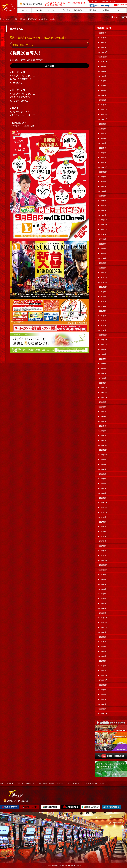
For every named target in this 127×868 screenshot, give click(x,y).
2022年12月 (103, 220)
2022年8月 (103, 239)
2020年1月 (103, 383)
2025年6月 (103, 81)
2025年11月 (103, 57)
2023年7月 (103, 186)
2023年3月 (103, 206)
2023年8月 (103, 181)
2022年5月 (103, 253)
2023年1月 (103, 215)
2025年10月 (103, 62)
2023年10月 (103, 172)
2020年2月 (103, 378)
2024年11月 (103, 114)
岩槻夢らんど (22, 19)
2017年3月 (103, 546)
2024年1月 (103, 162)
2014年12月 (103, 675)
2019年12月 (103, 388)
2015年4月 (103, 656)
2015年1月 (103, 670)
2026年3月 (103, 38)
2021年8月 (103, 297)
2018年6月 (103, 474)
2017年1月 (103, 555)
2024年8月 (103, 129)
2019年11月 (103, 392)
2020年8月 (103, 354)
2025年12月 (103, 52)
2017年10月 (103, 512)
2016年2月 (103, 608)
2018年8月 (103, 464)
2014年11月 (103, 680)
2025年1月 (103, 105)
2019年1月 (103, 440)
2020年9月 (103, 349)
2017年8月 (103, 522)
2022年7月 (103, 244)
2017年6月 (103, 531)
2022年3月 (103, 263)
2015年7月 (103, 642)
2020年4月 (103, 369)
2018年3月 (103, 488)
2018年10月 (103, 455)
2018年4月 (103, 484)
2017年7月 (103, 527)
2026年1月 (103, 47)
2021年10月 (103, 287)
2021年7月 (103, 301)
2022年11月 (103, 225)
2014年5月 (103, 704)
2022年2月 (103, 268)
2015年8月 (103, 637)
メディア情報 (14, 19)
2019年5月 (103, 421)
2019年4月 (103, 426)
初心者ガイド (30, 783)
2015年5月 (103, 651)
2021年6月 (103, 306)
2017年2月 (103, 551)
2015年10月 (103, 627)
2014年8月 (103, 694)
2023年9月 (103, 177)
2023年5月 (103, 196)
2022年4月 (103, 258)
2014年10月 (103, 685)
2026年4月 (103, 33)
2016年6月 (103, 589)
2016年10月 (103, 570)
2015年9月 (103, 632)
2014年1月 (103, 709)
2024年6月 (103, 138)
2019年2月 (103, 436)
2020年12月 (103, 335)
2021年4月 (103, 316)
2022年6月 (103, 249)
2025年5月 (103, 86)
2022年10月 (103, 229)
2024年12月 (103, 110)
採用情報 (51, 783)
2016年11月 (103, 565)
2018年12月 (103, 445)
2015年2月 (103, 666)
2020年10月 (103, 345)
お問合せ (112, 1)
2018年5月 (103, 479)
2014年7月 (103, 699)
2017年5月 (103, 536)
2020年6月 (103, 364)
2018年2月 (103, 493)
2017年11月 (103, 508)
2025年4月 (103, 90)
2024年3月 (103, 153)
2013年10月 (103, 714)
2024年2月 (103, 157)
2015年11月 (103, 623)
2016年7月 (103, 584)
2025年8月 (103, 71)
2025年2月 (103, 100)
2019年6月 (103, 416)
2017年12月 (103, 503)
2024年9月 (103, 124)
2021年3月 (103, 321)
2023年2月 (103, 210)
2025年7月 (103, 76)
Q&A (67, 783)
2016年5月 (103, 594)
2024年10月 (103, 119)
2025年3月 (103, 95)
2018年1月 (103, 498)
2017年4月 (103, 541)
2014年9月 (103, 690)
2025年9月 (103, 66)
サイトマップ (95, 1)
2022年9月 (103, 234)
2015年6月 (103, 647)
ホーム (2, 783)
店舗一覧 (10, 783)
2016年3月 (103, 603)
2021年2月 (103, 325)
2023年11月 (103, 167)
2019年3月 (103, 431)
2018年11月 (103, 450)
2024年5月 (103, 143)
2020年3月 (103, 373)
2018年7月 (103, 469)
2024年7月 (103, 134)
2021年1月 (103, 330)
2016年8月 (103, 579)
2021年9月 (103, 292)
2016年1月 (103, 613)
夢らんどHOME (4, 19)
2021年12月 (103, 277)
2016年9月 (103, 575)
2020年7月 (103, 359)
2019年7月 (103, 412)
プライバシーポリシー (90, 783)
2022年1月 (103, 273)
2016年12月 (103, 560)
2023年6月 (103, 191)
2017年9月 (103, 517)
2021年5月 (103, 311)
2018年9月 (103, 460)
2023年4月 (103, 201)
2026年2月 (103, 42)
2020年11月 (103, 340)
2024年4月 (103, 148)
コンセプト (19, 783)
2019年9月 (103, 402)
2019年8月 (103, 407)
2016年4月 (103, 599)
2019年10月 (103, 397)
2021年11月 (103, 282)
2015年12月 (103, 618)
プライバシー (104, 1)
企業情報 (60, 783)
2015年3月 (103, 661)
